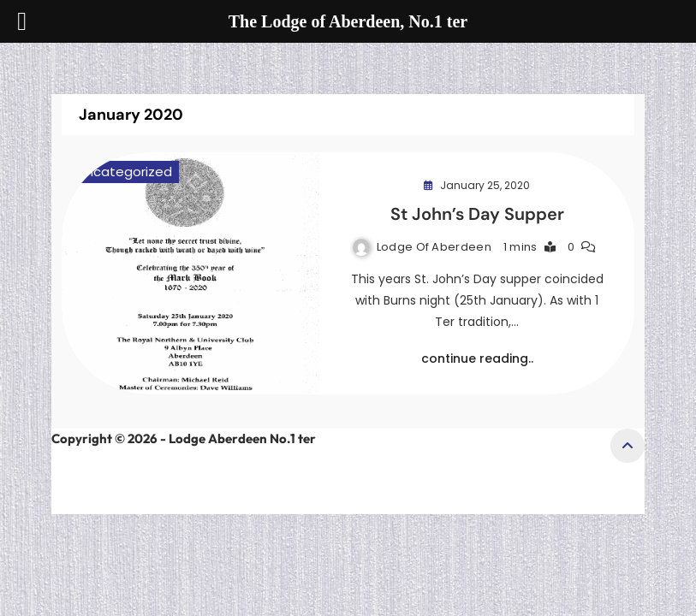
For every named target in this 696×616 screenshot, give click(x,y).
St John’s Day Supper (477, 214)
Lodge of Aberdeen (434, 247)
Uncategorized (125, 172)
